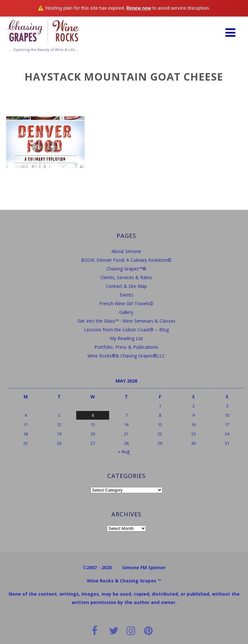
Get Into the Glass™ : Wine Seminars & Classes (126, 321)
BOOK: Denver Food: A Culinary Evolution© (126, 260)
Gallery (126, 312)
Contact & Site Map (126, 286)
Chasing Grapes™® (126, 269)
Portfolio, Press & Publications (126, 347)
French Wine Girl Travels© (126, 303)
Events (126, 295)
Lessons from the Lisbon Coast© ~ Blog (126, 330)
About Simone (126, 251)
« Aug (124, 451)
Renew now (139, 8)
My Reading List (126, 338)
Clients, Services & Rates (126, 277)
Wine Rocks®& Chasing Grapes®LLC (126, 356)
